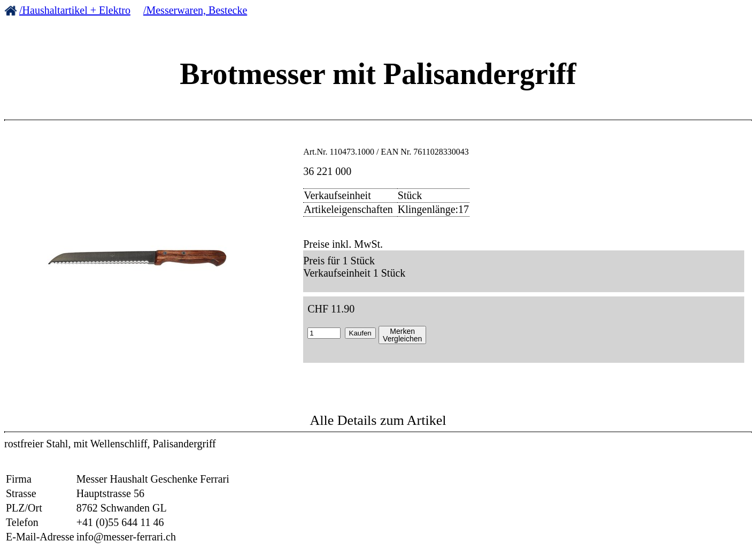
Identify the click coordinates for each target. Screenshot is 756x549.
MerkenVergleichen (402, 335)
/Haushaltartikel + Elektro (75, 10)
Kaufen (360, 333)
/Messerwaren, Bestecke (195, 10)
